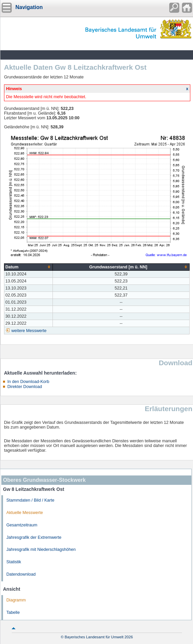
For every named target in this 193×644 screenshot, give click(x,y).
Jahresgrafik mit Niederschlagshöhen (41, 550)
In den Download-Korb (28, 382)
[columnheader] (29, 267)
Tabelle (13, 613)
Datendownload (21, 574)
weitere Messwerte (29, 331)
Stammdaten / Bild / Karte (30, 500)
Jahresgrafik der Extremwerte (34, 537)
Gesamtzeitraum (22, 525)
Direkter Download (25, 387)
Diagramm (16, 600)
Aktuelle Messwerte (25, 513)
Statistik (14, 562)
